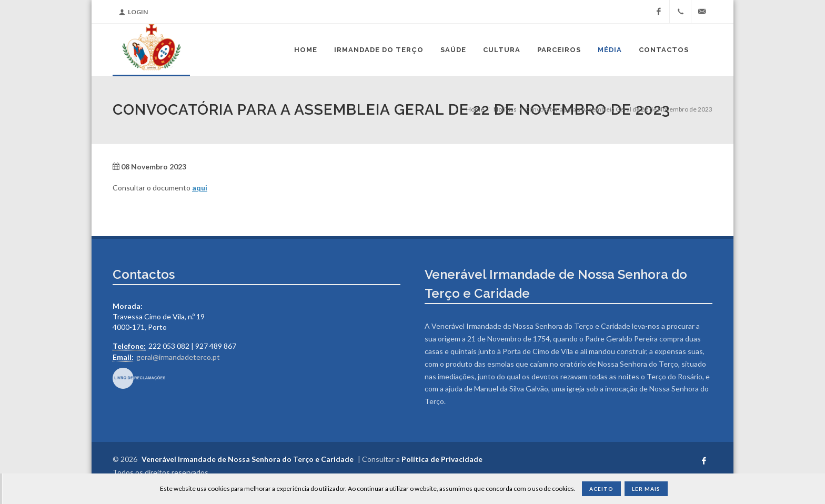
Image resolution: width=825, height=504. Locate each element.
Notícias (505, 109)
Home (475, 109)
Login (133, 12)
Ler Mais (646, 489)
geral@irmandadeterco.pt (178, 357)
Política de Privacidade (442, 459)
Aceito (601, 489)
